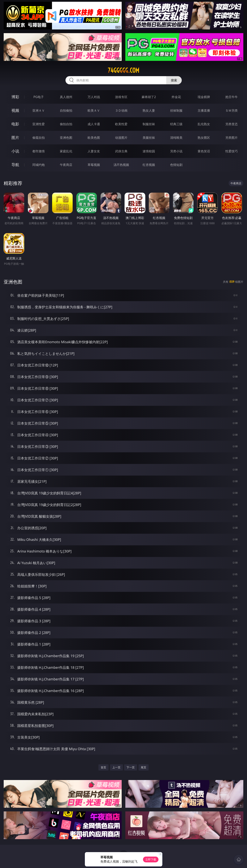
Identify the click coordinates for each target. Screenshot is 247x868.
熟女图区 (204, 138)
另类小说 (176, 151)
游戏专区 (121, 97)
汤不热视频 (121, 165)
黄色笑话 (204, 151)
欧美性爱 (121, 124)
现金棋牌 (204, 97)
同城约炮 (39, 165)
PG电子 (39, 97)
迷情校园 (149, 151)
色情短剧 (176, 165)
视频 (15, 110)
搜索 (174, 80)
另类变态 (232, 124)
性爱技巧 (232, 151)
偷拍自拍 (66, 124)
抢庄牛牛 (232, 97)
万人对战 (94, 97)
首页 (103, 767)
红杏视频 (149, 165)
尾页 (144, 767)
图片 (15, 137)
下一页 (131, 767)
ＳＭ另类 (232, 110)
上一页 (116, 767)
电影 (15, 124)
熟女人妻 (149, 110)
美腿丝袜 (149, 138)
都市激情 (39, 151)
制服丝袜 (149, 124)
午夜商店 (66, 165)
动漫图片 (121, 138)
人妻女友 (94, 151)
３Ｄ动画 (121, 110)
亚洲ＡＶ (39, 110)
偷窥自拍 (39, 138)
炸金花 (176, 97)
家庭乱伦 (66, 151)
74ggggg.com (123, 70)
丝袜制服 (176, 110)
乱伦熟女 (204, 124)
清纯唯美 (176, 138)
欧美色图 (94, 138)
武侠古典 (121, 151)
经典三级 (176, 124)
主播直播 (204, 110)
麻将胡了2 (149, 97)
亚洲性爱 (39, 124)
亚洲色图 (66, 138)
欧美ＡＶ (94, 110)
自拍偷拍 (66, 110)
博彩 (15, 97)
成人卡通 (94, 124)
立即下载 (151, 859)
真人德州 (66, 97)
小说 (15, 151)
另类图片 (232, 138)
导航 (15, 165)
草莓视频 (94, 165)
